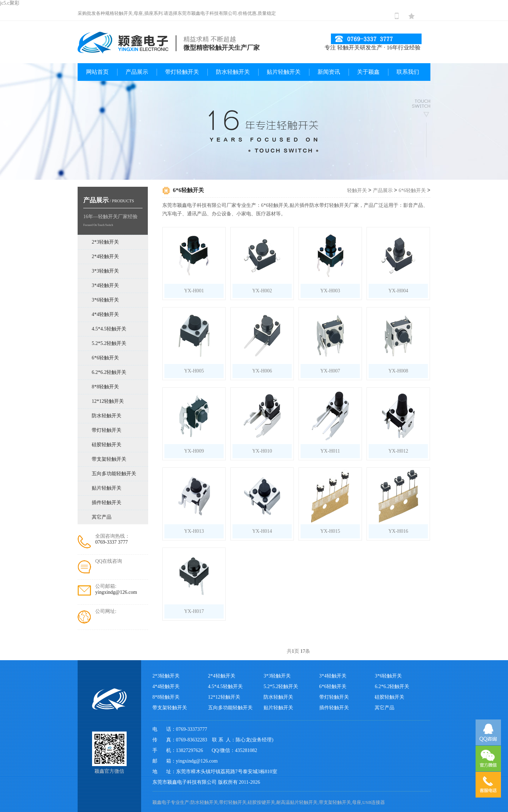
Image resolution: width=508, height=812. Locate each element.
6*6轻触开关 (412, 190)
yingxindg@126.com (116, 592)
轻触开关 (357, 190)
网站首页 (97, 72)
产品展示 (137, 72)
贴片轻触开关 (284, 72)
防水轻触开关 (233, 72)
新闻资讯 (329, 72)
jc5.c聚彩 (10, 3)
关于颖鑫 (368, 72)
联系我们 (408, 72)
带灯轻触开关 (182, 72)
